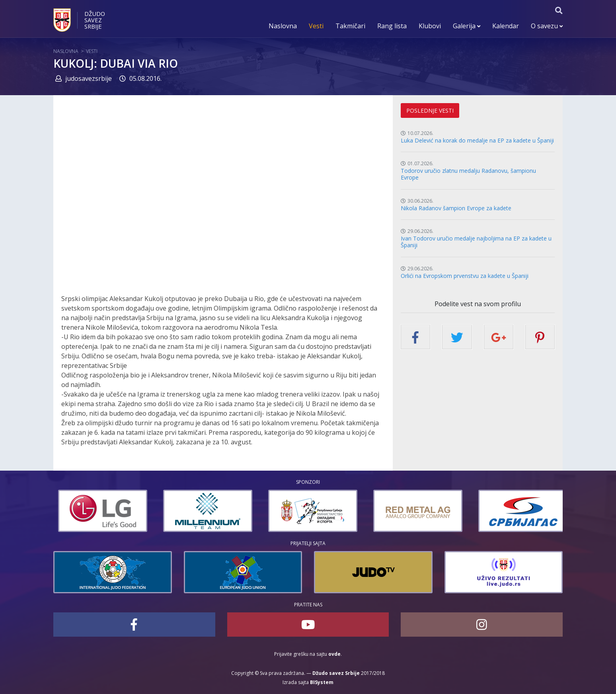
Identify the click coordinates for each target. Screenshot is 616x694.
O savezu (547, 26)
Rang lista (392, 26)
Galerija (467, 26)
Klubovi (430, 26)
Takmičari (350, 26)
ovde (334, 654)
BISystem (322, 682)
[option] (149, 511)
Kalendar (506, 26)
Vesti (316, 26)
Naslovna (283, 26)
